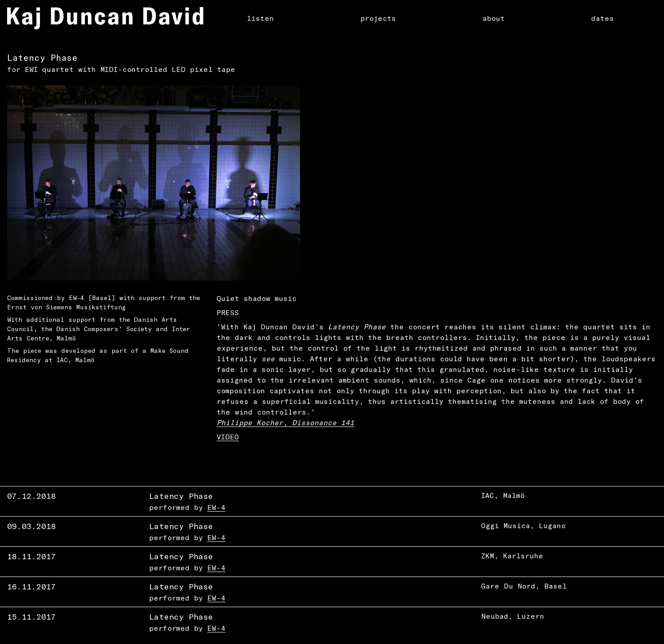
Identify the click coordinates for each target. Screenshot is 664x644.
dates (603, 18)
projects (378, 18)
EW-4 (216, 507)
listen (260, 18)
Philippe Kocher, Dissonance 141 (285, 422)
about (494, 18)
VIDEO (228, 437)
